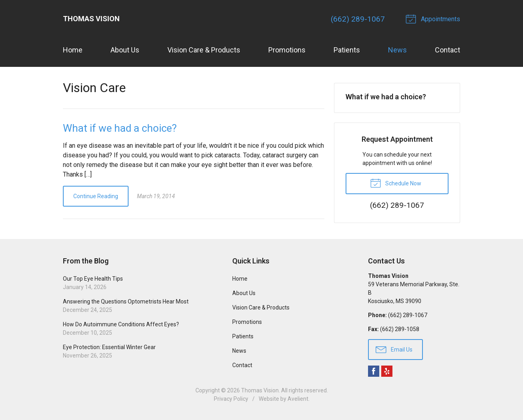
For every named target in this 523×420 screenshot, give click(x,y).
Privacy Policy (231, 399)
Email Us (394, 349)
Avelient (298, 399)
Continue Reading (96, 197)
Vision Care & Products (204, 50)
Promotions (287, 50)
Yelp (387, 371)
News (397, 50)
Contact (448, 50)
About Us (125, 50)
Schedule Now (396, 183)
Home (73, 50)
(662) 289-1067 (358, 19)
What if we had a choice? (120, 128)
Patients (347, 50)
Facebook (374, 371)
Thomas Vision (260, 390)
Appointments (434, 18)
